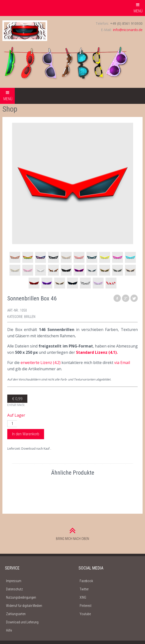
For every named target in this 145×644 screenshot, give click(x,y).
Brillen (30, 317)
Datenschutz (14, 589)
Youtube (85, 614)
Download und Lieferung (22, 622)
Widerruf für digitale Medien (24, 606)
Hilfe (9, 630)
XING (83, 597)
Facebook (86, 581)
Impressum (14, 581)
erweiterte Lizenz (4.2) (41, 363)
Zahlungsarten (16, 614)
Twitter (84, 589)
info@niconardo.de (128, 30)
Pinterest (86, 606)
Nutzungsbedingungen (21, 597)
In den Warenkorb (26, 434)
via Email (122, 363)
